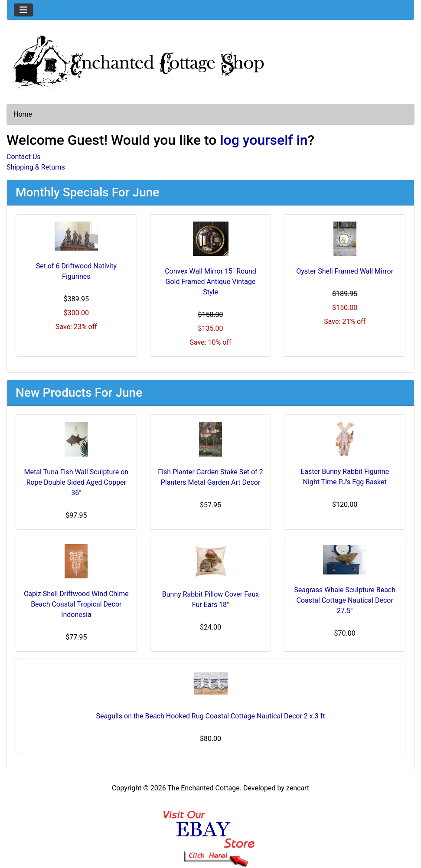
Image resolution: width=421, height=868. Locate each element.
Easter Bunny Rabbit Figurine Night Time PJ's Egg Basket (345, 477)
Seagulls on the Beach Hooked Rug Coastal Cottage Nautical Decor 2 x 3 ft (211, 716)
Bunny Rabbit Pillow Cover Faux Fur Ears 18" (211, 599)
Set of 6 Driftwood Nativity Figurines (76, 271)
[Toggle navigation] (23, 10)
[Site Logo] (210, 61)
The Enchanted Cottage (203, 788)
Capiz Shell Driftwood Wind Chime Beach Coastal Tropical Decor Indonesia (76, 604)
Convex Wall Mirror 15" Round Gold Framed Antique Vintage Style (210, 282)
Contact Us (24, 157)
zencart (298, 788)
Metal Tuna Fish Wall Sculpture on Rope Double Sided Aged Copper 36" (77, 482)
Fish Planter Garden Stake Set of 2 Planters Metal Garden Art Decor (210, 477)
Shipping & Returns (36, 167)
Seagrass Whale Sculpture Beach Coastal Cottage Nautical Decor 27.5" (345, 600)
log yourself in (264, 140)
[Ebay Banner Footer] (210, 830)
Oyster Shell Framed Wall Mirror (345, 271)
